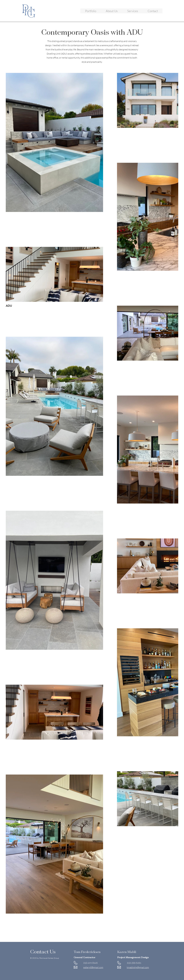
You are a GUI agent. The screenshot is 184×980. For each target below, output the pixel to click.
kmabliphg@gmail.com (138, 967)
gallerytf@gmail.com (93, 967)
